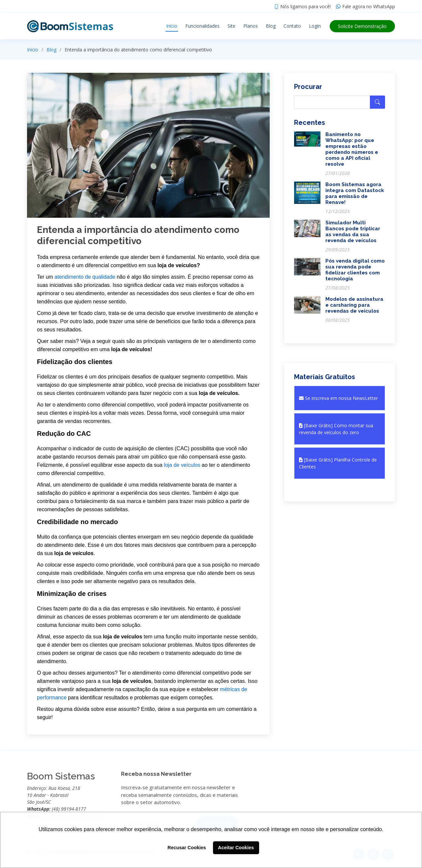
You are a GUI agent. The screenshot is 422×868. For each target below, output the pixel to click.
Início (172, 26)
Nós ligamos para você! (305, 7)
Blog (271, 26)
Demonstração (362, 26)
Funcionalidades (202, 26)
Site (231, 26)
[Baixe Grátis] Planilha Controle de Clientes (338, 463)
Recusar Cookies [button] (187, 848)
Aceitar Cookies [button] (236, 848)
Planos (251, 26)
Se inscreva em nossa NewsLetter (338, 398)
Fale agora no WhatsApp (369, 7)
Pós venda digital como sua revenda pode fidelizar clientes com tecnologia (355, 270)
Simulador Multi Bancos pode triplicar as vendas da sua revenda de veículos (353, 232)
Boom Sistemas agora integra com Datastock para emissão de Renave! (355, 193)
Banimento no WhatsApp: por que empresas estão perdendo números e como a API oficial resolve (352, 149)
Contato (292, 26)
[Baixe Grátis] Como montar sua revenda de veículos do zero (336, 429)
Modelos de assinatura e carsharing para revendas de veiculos (354, 305)
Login (315, 26)
